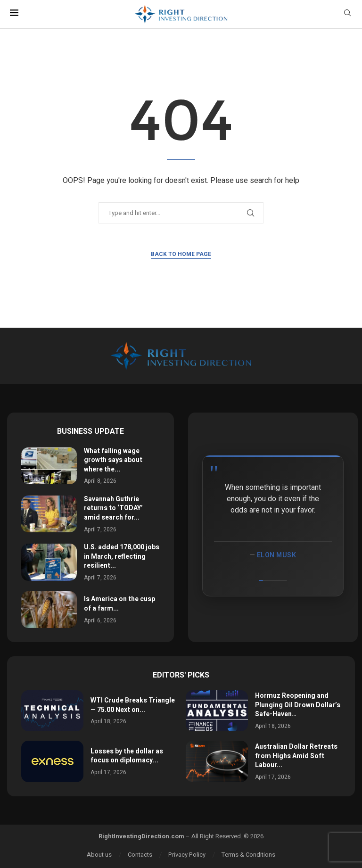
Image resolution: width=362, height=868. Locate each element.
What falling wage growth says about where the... (113, 460)
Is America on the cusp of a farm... (119, 604)
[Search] (347, 14)
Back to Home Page (181, 254)
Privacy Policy (187, 855)
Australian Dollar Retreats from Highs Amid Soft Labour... (296, 756)
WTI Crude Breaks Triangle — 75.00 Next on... (133, 705)
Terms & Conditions (248, 855)
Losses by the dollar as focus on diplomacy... (127, 756)
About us (99, 855)
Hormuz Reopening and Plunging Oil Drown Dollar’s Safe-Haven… (298, 705)
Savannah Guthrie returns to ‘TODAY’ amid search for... (113, 508)
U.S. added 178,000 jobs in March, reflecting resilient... (122, 556)
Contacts (140, 855)
